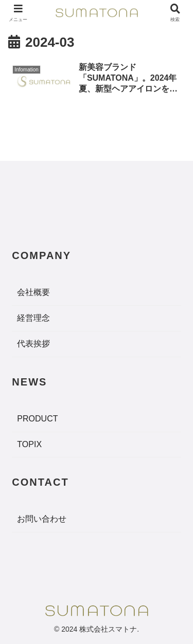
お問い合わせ (42, 519)
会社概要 (33, 292)
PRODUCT (37, 419)
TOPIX (29, 444)
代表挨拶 (33, 344)
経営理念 (33, 318)
